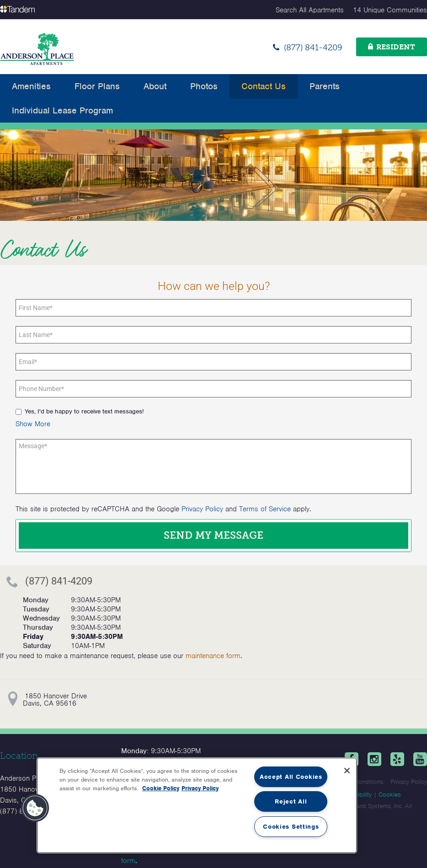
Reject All (291, 801)
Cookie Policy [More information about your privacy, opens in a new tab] (161, 788)
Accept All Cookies (291, 777)
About (155, 86)
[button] (33, 424)
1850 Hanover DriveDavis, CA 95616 (55, 700)
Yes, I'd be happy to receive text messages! (80, 411)
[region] (197, 805)
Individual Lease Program (62, 110)
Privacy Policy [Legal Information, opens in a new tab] (200, 788)
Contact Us (264, 86)
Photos (204, 86)
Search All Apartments (310, 10)
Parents (325, 86)
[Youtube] (420, 759)
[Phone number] (213, 389)
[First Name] (213, 308)
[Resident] (392, 47)
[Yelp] (397, 759)
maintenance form (213, 656)
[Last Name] (213, 335)
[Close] (347, 771)
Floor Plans (97, 86)
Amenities (31, 86)
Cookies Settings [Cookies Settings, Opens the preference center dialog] (291, 827)
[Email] (213, 362)
